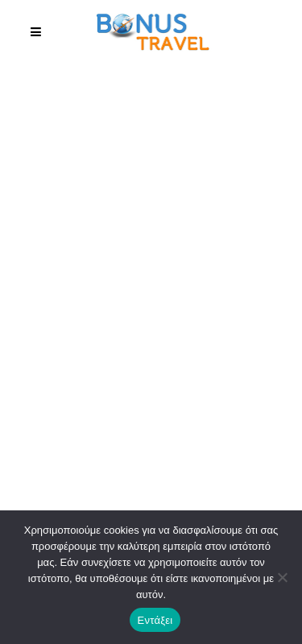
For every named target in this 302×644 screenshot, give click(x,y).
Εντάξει (155, 620)
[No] (282, 577)
